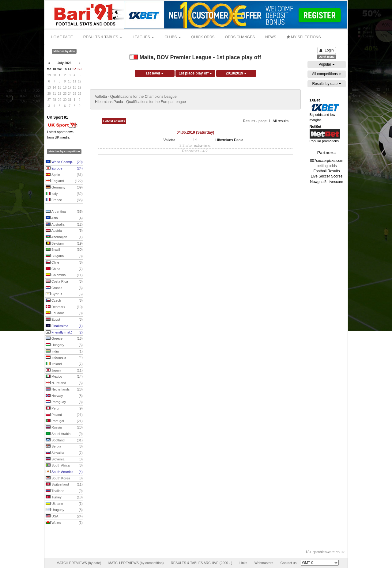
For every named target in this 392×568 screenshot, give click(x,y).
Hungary (64, 345)
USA (64, 517)
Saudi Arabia (64, 434)
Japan (64, 371)
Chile (64, 263)
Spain (64, 175)
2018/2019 (236, 73)
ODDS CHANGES (240, 37)
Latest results (114, 121)
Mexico (64, 377)
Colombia (64, 275)
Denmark (64, 307)
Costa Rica (64, 282)
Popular (327, 64)
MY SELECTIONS (304, 37)
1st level (155, 73)
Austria (64, 231)
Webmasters (264, 563)
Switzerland (64, 485)
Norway (64, 396)
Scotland (64, 440)
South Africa (64, 466)
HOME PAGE (62, 37)
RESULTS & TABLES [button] (103, 37)
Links (243, 563)
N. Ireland (64, 383)
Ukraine (64, 504)
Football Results (326, 171)
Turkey (64, 497)
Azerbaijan (64, 237)
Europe (64, 169)
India (64, 352)
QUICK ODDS (203, 37)
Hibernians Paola (229, 140)
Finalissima (64, 326)
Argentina (64, 212)
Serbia (64, 447)
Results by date (326, 84)
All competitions (327, 74)
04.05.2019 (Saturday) (196, 132)
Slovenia (64, 459)
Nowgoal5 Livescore (326, 182)
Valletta (170, 140)
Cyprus (64, 294)
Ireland (64, 364)
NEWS (271, 37)
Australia (64, 225)
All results (281, 121)
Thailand (64, 491)
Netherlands (64, 390)
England (64, 181)
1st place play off (196, 73)
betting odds (327, 166)
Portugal (64, 421)
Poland (64, 415)
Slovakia (64, 453)
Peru (64, 409)
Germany (64, 188)
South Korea (64, 478)
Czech (64, 301)
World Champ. (64, 162)
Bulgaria (64, 256)
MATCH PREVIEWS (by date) (79, 563)
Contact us (289, 563)
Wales (64, 523)
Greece (64, 339)
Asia (64, 218)
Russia (64, 428)
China (64, 269)
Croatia (64, 288)
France (64, 200)
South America (64, 472)
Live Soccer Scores (327, 176)
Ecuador (64, 313)
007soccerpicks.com (327, 161)
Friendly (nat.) (64, 333)
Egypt (64, 320)
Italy (64, 194)
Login (326, 50)
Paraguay (64, 402)
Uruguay (64, 510)
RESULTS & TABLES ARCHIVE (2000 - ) (202, 563)
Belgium (64, 244)
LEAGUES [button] (143, 37)
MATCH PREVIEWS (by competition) (136, 563)
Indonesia (64, 358)
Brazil (64, 250)
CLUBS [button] (173, 37)
